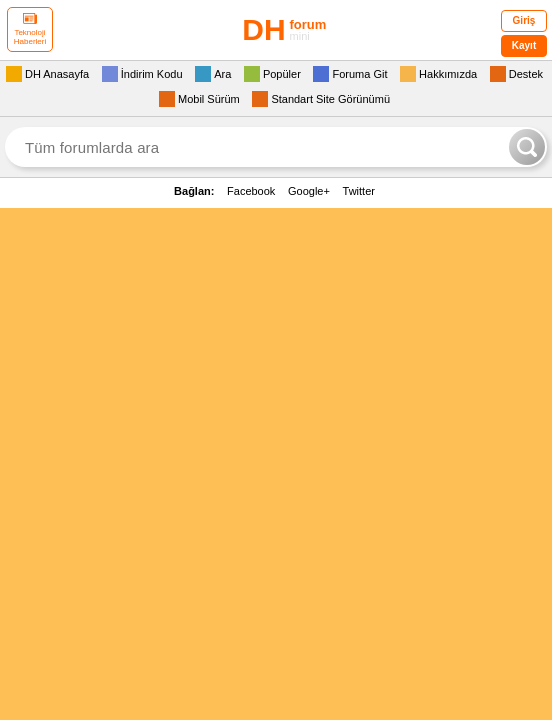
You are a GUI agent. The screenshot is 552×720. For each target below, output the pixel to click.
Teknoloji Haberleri (30, 29)
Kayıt (524, 45)
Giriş (524, 20)
